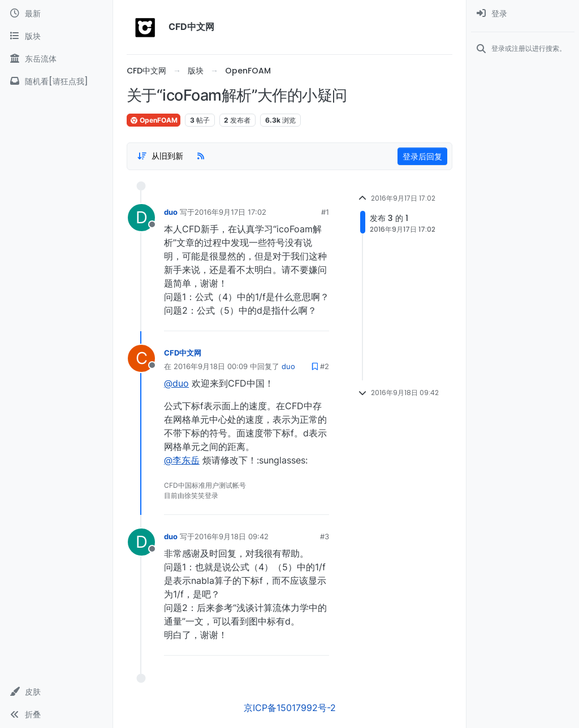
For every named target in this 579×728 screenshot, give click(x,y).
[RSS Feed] (201, 156)
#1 (325, 212)
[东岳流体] (56, 59)
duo (171, 212)
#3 (325, 536)
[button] (56, 692)
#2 (325, 366)
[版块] (56, 36)
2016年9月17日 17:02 (230, 212)
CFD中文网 (183, 353)
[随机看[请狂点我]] (56, 81)
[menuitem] (523, 14)
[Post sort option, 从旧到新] (160, 156)
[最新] (56, 14)
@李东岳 (182, 460)
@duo (176, 383)
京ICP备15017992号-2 (290, 708)
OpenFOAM (154, 120)
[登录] (523, 14)
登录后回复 (422, 156)
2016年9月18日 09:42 (232, 536)
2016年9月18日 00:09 (211, 366)
